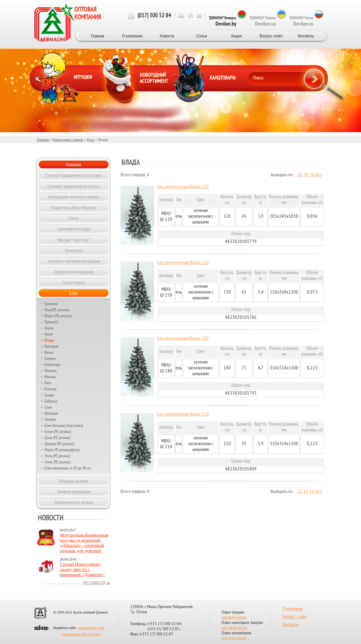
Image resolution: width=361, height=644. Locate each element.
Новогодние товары (68, 140)
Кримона (51, 304)
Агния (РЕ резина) (58, 431)
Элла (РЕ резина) (57, 456)
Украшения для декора (74, 502)
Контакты (306, 36)
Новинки (74, 164)
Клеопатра (53, 364)
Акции (236, 36)
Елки (91, 140)
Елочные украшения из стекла (74, 186)
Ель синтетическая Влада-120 (183, 187)
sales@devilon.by (235, 628)
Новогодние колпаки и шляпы (74, 197)
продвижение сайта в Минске (81, 635)
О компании (132, 36)
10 (300, 175)
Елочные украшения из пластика (74, 175)
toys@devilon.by (234, 618)
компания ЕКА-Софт (91, 628)
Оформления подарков (74, 272)
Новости (167, 36)
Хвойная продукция (74, 491)
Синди (49, 395)
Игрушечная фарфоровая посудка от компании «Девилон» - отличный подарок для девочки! (84, 543)
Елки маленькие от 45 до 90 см (68, 468)
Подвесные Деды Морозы (74, 207)
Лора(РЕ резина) (57, 310)
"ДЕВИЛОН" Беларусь (223, 21)
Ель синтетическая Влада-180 (183, 339)
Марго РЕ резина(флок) (62, 450)
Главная (98, 36)
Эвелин (50, 419)
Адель (49, 328)
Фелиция (51, 413)
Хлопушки (74, 250)
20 (306, 175)
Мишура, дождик (74, 481)
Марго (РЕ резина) (58, 316)
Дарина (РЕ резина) (59, 444)
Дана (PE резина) (57, 438)
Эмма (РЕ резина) (58, 462)
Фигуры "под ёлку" (74, 240)
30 (312, 175)
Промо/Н (51, 322)
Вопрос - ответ (295, 617)
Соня (48, 407)
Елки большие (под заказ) (64, 425)
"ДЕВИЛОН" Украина (263, 21)
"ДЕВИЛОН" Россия (301, 21)
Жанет (49, 352)
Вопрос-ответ (271, 36)
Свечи (74, 218)
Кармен (50, 358)
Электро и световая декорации (74, 261)
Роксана (51, 389)
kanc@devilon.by (234, 638)
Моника (50, 377)
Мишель (51, 371)
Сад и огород (74, 282)
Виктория (51, 346)
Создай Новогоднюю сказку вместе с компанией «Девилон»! (82, 569)
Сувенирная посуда (74, 229)
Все (319, 175)
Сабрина (51, 401)
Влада (49, 340)
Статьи (202, 36)
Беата (49, 334)
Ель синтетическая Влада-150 (183, 263)
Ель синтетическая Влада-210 (183, 414)
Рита (48, 383)
